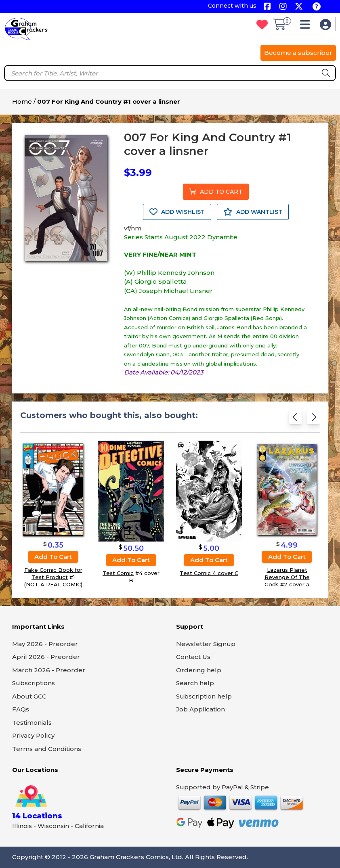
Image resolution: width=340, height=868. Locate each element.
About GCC (29, 696)
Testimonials (32, 723)
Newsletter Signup (206, 644)
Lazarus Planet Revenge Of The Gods (287, 577)
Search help (195, 683)
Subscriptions (34, 683)
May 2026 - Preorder (45, 644)
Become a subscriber (298, 53)
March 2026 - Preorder (49, 670)
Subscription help (204, 696)
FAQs (21, 709)
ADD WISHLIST (177, 212)
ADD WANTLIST (253, 212)
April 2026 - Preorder (46, 657)
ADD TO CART (216, 192)
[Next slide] (314, 419)
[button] (307, 26)
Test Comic (118, 573)
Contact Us (193, 657)
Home (22, 101)
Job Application (200, 709)
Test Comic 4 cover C (209, 573)
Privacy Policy (33, 735)
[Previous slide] (295, 419)
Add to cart (53, 557)
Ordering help (199, 670)
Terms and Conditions (47, 749)
